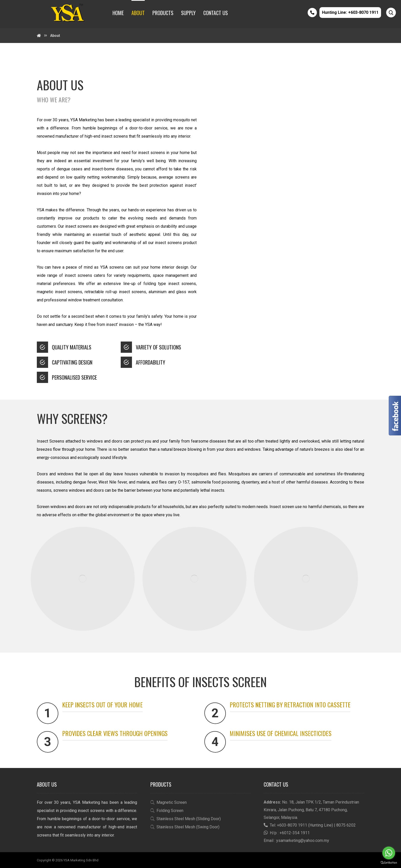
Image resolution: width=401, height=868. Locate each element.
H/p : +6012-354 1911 (287, 833)
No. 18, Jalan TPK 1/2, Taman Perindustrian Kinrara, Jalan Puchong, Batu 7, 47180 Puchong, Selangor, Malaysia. (311, 810)
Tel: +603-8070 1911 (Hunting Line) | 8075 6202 (310, 825)
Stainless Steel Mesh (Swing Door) (185, 827)
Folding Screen (167, 811)
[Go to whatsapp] (389, 853)
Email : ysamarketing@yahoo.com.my (296, 840)
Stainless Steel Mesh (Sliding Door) (186, 819)
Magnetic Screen (169, 802)
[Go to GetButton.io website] (389, 863)
